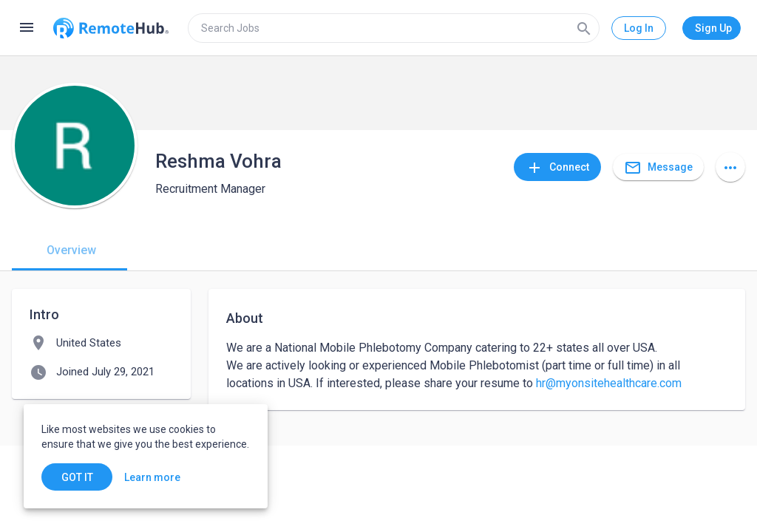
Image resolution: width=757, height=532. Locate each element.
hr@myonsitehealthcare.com (609, 383)
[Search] (584, 28)
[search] (394, 28)
